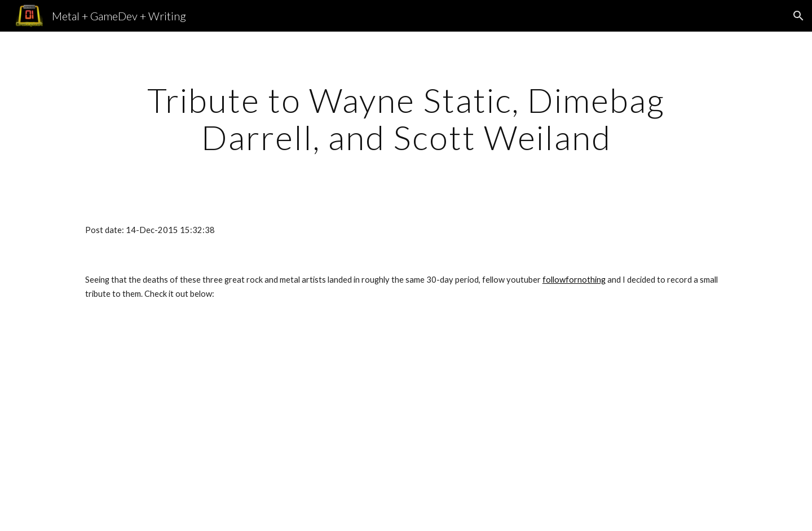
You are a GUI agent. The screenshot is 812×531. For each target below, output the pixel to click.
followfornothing (574, 280)
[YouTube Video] (350, 425)
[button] (798, 16)
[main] (406, 119)
